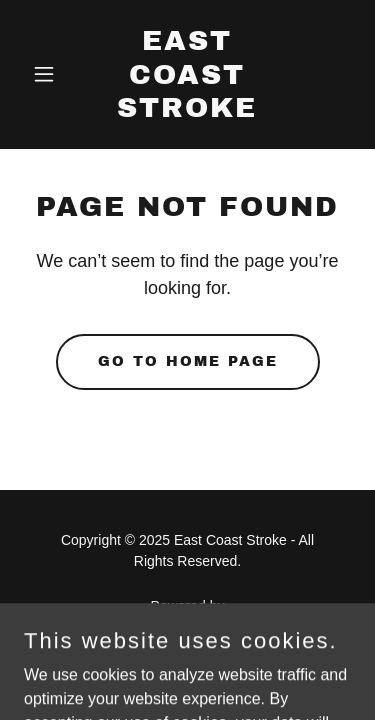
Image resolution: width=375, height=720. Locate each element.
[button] (48, 74)
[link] (187, 111)
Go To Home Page (188, 361)
